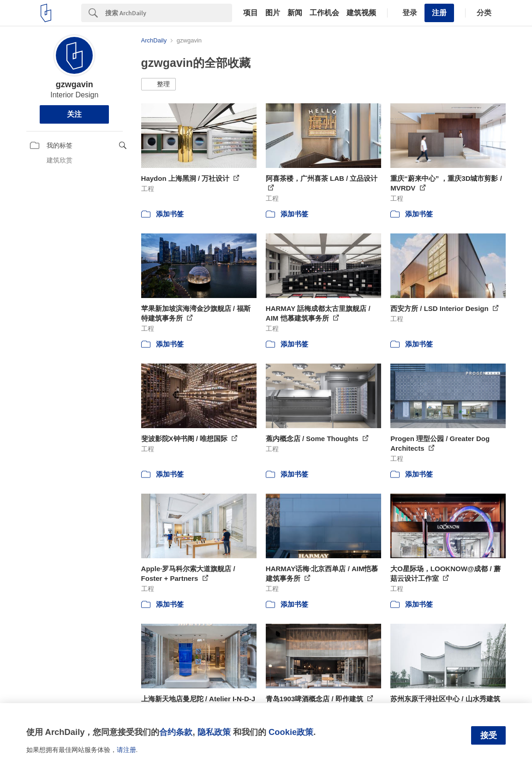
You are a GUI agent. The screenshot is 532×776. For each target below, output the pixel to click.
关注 (74, 114)
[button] (158, 84)
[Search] (169, 13)
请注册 (126, 750)
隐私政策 (214, 732)
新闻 (295, 13)
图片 (273, 13)
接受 (489, 735)
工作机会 (324, 13)
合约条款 (176, 732)
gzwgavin (75, 84)
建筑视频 (361, 13)
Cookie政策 (291, 732)
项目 (251, 13)
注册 (439, 13)
